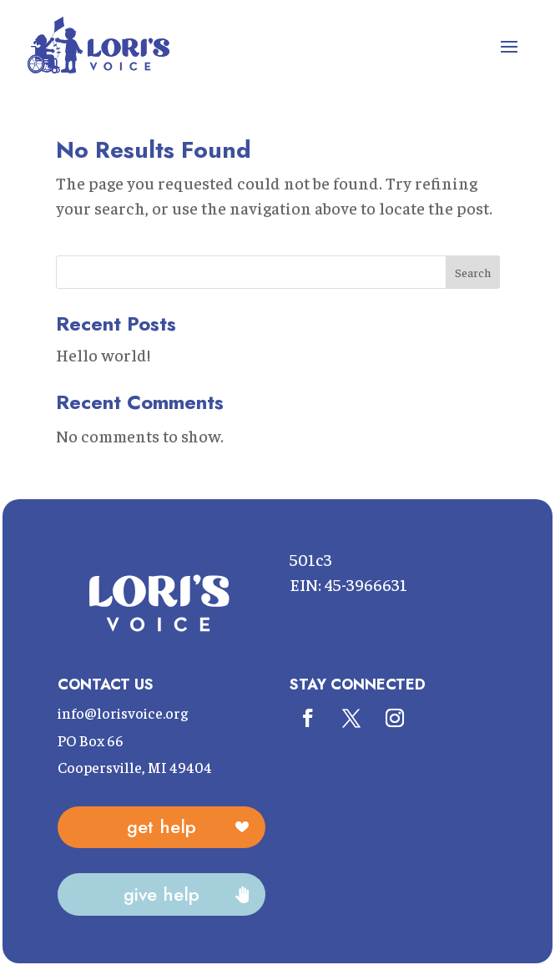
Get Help (161, 826)
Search (473, 272)
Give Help (161, 894)
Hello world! (103, 354)
